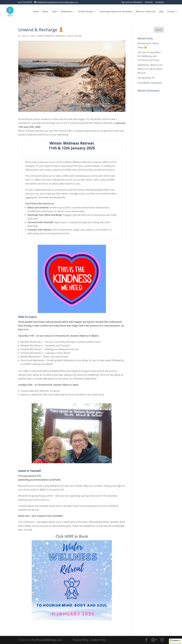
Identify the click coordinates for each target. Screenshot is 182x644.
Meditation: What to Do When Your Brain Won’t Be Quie (150, 69)
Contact (171, 12)
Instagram (160, 2)
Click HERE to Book (72, 536)
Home (36, 12)
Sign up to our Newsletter (132, 2)
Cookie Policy (98, 640)
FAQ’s (55, 12)
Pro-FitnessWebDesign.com (47, 640)
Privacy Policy (81, 640)
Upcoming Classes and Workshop (116, 12)
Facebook (149, 2)
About (45, 12)
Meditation (66, 12)
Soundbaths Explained (150, 83)
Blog (161, 12)
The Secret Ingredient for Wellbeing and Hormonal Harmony (149, 56)
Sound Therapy (86, 12)
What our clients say (146, 12)
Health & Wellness (46, 36)
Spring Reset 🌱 (146, 78)
